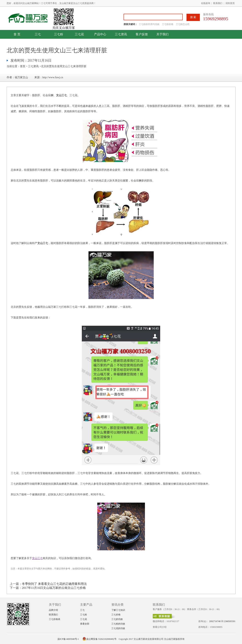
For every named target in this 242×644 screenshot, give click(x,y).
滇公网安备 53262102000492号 (99, 639)
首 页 (17, 34)
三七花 (79, 34)
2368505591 (230, 621)
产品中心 (100, 34)
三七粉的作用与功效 (149, 24)
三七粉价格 (168, 24)
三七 (38, 34)
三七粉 (59, 34)
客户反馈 (142, 34)
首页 (23, 66)
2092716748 (215, 621)
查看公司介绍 (160, 627)
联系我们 (218, 3)
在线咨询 (206, 3)
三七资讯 (121, 34)
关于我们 (162, 34)
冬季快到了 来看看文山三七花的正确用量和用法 (54, 584)
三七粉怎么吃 (183, 24)
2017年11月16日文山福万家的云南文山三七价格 (54, 588)
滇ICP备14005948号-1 (68, 639)
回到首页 (230, 3)
